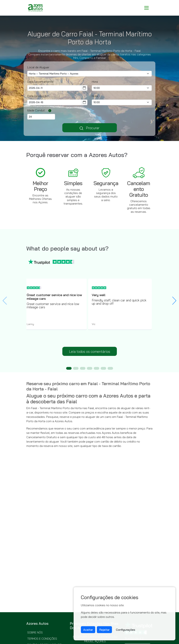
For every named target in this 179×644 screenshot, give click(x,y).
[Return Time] (122, 102)
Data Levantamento (40, 82)
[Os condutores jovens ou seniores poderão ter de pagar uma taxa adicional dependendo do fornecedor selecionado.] (49, 110)
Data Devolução (38, 96)
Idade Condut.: (37, 110)
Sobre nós (35, 632)
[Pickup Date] (54, 88)
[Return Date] (54, 102)
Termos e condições (42, 639)
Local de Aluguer (38, 67)
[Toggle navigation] (146, 8)
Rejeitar (104, 630)
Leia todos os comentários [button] (90, 352)
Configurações (126, 630)
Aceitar (88, 630)
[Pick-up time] (122, 88)
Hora (95, 82)
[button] (174, 301)
